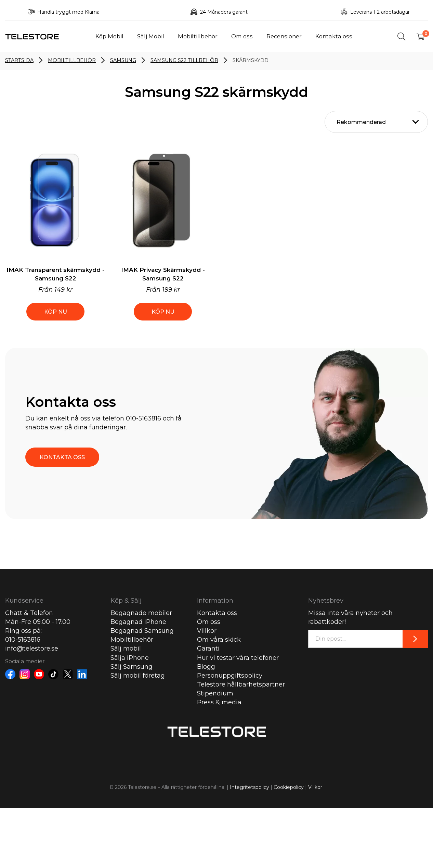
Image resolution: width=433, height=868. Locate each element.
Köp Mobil (109, 36)
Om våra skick (219, 640)
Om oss (242, 36)
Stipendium (215, 693)
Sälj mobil (126, 649)
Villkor (207, 631)
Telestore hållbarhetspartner (241, 684)
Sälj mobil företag (138, 676)
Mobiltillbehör (198, 36)
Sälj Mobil (151, 36)
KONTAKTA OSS (62, 457)
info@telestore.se (32, 649)
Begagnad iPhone (138, 622)
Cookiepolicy (289, 787)
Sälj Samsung (132, 667)
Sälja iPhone (130, 658)
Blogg (206, 667)
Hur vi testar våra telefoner (238, 658)
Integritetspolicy (250, 787)
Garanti (208, 649)
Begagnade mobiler (141, 613)
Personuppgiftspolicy (230, 676)
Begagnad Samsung (142, 631)
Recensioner (284, 36)
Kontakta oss (334, 36)
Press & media (219, 702)
